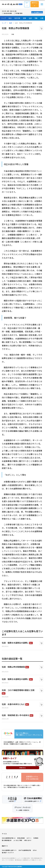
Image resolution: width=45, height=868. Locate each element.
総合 (10, 18)
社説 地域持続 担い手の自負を (15, 715)
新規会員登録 (21, 838)
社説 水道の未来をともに (13, 704)
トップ (4, 18)
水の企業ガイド (38, 12)
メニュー (42, 4)
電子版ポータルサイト (8, 853)
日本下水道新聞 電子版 (25, 850)
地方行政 (17, 18)
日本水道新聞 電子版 (12, 4)
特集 (36, 18)
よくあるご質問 (18, 840)
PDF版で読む (19, 13)
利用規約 (36, 838)
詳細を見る (22, 768)
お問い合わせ (28, 840)
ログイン (27, 4)
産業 (24, 18)
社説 (30, 18)
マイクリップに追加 (43, 27)
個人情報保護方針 (7, 840)
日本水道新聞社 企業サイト (9, 850)
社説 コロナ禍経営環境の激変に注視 (18, 690)
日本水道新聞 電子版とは (9, 838)
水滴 (42, 18)
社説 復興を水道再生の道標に (15, 643)
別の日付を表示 (8, 13)
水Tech (35, 850)
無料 (31, 643)
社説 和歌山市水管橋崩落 (13, 667)
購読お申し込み (35, 4)
